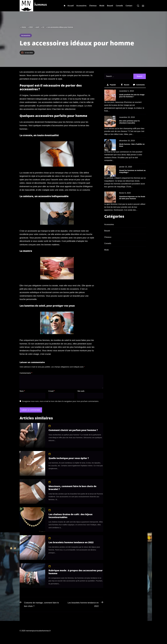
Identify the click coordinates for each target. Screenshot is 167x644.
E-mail (52, 391)
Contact (129, 6)
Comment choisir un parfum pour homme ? (73, 430)
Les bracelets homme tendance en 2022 (71, 542)
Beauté (110, 6)
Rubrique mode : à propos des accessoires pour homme (76, 572)
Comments (139, 85)
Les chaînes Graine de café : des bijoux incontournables (71, 516)
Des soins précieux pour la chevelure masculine (129, 122)
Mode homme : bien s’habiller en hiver (132, 145)
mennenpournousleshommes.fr (38, 631)
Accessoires (81, 6)
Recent (125, 85)
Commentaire (26, 373)
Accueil (71, 6)
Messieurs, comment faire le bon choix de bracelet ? (72, 488)
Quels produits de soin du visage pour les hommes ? (132, 96)
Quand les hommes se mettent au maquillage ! (132, 171)
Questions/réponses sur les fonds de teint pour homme (132, 198)
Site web (81, 391)
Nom (22, 391)
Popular (111, 85)
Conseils (119, 6)
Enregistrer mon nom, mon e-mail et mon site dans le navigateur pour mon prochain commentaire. (61, 401)
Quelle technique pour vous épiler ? (69, 458)
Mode (102, 6)
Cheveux (93, 6)
